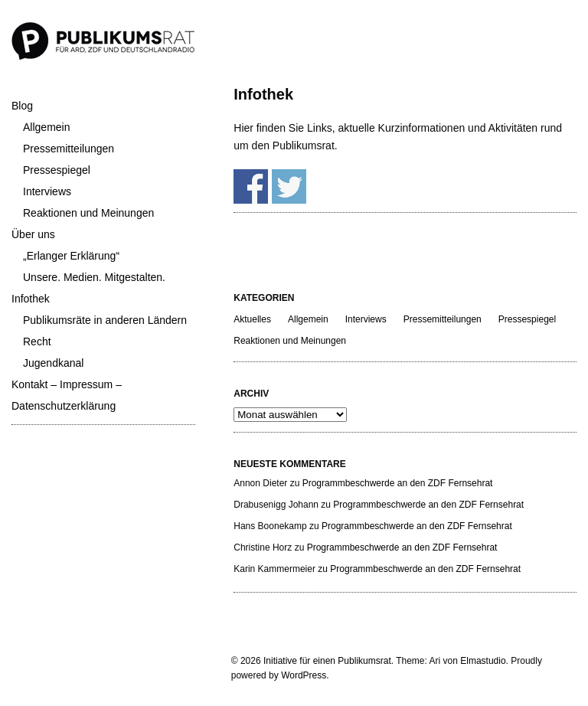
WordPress (304, 675)
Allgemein (46, 127)
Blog (22, 106)
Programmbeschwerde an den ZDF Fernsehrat (398, 483)
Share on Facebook (251, 186)
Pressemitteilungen (69, 149)
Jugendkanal (53, 363)
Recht (37, 342)
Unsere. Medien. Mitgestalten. (94, 277)
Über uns (33, 234)
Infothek (31, 299)
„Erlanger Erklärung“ (71, 256)
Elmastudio (483, 661)
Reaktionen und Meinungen (88, 213)
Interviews (47, 191)
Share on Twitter (289, 186)
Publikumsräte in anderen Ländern (105, 320)
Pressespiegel (57, 170)
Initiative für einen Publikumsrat (327, 661)
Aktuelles (252, 319)
